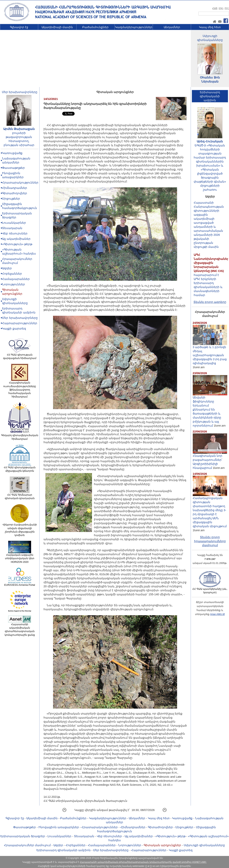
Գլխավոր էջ (19, 27)
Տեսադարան (12, 228)
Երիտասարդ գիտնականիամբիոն (210, 96)
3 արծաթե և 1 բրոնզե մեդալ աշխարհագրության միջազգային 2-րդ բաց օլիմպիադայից (210, 354)
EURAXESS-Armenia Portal (20, 584)
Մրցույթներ (11, 199)
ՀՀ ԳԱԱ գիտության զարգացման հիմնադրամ (20, 355)
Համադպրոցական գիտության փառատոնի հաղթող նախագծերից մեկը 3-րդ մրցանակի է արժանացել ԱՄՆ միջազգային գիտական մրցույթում (210, 511)
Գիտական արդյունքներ (162, 845)
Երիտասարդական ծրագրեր (23, 836)
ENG (221, 8)
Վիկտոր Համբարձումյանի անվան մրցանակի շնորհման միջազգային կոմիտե (20, 529)
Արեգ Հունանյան (210, 141)
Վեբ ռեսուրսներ (15, 233)
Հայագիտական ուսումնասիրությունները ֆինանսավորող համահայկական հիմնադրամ (20, 388)
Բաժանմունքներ (95, 27)
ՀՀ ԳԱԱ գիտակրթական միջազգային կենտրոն (20, 468)
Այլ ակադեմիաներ (16, 239)
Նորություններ (14, 284)
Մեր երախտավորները (20, 92)
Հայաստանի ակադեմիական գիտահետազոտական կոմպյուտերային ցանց (20, 628)
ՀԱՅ (215, 8)
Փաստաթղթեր (13, 168)
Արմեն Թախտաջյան (19, 129)
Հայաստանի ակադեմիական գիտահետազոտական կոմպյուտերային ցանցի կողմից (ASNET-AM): (143, 862)
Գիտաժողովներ (15, 193)
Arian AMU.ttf (217, 614)
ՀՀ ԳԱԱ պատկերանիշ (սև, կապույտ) (210, 589)
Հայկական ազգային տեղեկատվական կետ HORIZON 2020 (20, 557)
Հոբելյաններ (12, 274)
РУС (227, 8)
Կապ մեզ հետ (210, 27)
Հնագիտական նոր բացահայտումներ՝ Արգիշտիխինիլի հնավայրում (210, 460)
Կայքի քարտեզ (14, 328)
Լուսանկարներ (14, 223)
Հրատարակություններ (20, 182)
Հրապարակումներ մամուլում (27, 845)
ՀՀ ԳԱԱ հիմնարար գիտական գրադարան (20, 495)
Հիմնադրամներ (15, 188)
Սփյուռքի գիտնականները (204, 845)
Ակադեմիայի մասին (57, 27)
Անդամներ (172, 27)
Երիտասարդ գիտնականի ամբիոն (64, 850)
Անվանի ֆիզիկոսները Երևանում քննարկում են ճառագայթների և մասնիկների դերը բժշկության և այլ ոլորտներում (210, 410)
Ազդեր (7, 268)
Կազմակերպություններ (134, 27)
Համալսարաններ (16, 279)
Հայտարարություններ (20, 323)
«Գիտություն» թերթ (17, 244)
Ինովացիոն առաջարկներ (59, 827)
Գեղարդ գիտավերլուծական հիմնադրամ (20, 436)
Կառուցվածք (12, 153)
